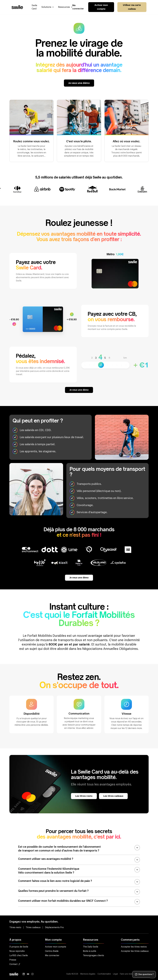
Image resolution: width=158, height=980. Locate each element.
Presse (13, 960)
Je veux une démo (79, 83)
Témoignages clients (93, 955)
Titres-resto (15, 927)
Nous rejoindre (17, 951)
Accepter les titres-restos (134, 947)
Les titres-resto (84, 796)
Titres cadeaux (33, 927)
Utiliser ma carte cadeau (132, 7)
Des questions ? (144, 974)
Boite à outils (90, 951)
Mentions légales (88, 974)
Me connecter (52, 955)
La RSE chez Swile (19, 955)
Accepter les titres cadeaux (135, 951)
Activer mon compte (101, 7)
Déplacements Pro (54, 927)
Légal (115, 974)
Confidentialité (104, 974)
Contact (15, 964)
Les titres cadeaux (113, 796)
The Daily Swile (91, 947)
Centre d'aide (52, 951)
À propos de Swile (19, 947)
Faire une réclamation (130, 974)
